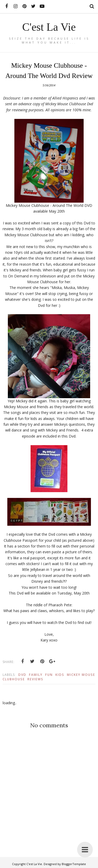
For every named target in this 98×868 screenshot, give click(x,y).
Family (36, 675)
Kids (60, 675)
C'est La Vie (49, 27)
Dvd (22, 675)
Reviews (35, 679)
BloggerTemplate (74, 864)
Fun (49, 675)
